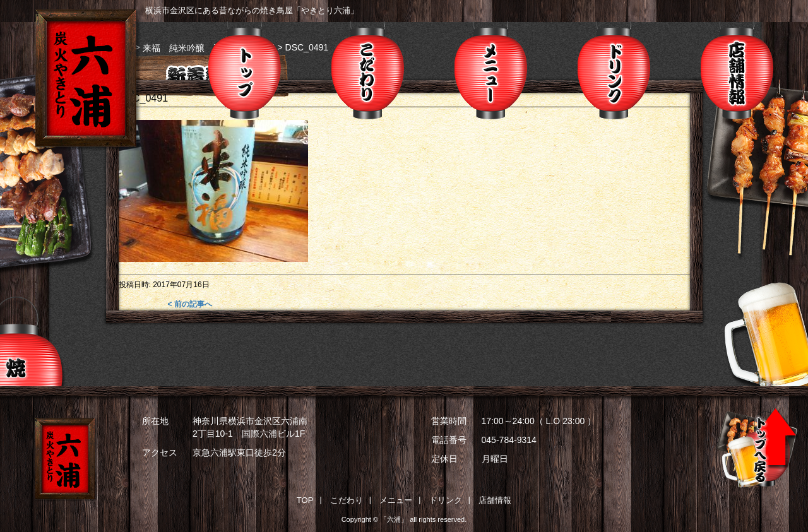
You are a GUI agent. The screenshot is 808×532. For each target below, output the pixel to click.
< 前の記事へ (189, 304)
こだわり (368, 70)
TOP (305, 500)
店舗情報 (737, 70)
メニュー (491, 70)
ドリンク (614, 70)
